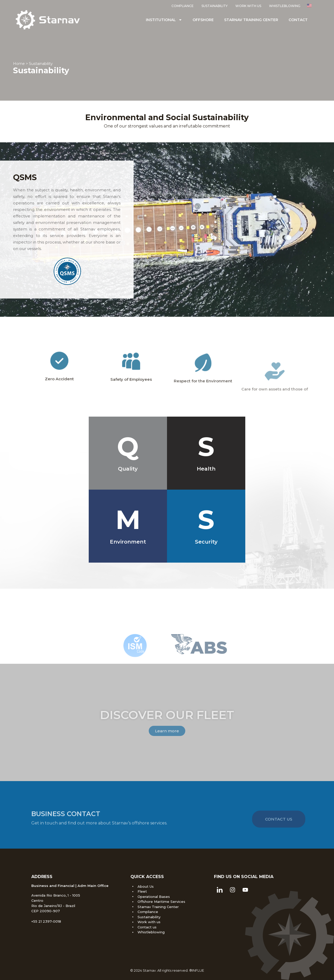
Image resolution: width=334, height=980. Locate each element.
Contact (298, 20)
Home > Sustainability (33, 64)
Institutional (164, 20)
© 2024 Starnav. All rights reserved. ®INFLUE (167, 970)
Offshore (203, 20)
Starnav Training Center (251, 20)
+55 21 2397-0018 (46, 921)
